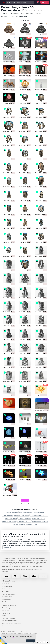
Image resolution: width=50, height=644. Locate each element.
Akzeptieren (31, 641)
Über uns (6, 556)
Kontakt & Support (9, 605)
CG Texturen (6, 592)
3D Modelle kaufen (9, 581)
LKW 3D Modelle (18, 524)
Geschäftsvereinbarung (9, 618)
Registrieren (45, 2)
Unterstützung (6, 608)
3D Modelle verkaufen (8, 594)
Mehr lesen (7, 548)
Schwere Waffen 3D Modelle (40, 521)
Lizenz (4, 616)
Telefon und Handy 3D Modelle (39, 515)
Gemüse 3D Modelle (11, 518)
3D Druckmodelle (7, 586)
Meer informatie (13, 638)
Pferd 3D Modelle (8, 515)
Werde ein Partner (7, 597)
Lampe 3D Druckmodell (9, 76)
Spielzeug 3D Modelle (39, 518)
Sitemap (35, 634)
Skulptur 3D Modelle (12, 512)
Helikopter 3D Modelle (24, 521)
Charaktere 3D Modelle (26, 512)
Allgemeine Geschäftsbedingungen (12, 623)
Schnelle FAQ (6, 613)
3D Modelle (6, 584)
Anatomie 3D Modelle (31, 524)
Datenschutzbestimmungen (10, 621)
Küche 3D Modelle (39, 512)
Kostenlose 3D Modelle (9, 589)
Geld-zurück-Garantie (8, 626)
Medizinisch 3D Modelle (9, 521)
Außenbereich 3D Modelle (22, 515)
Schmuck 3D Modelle (25, 518)
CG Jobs (5, 602)
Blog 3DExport (6, 599)
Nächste (25, 500)
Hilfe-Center (6, 611)
